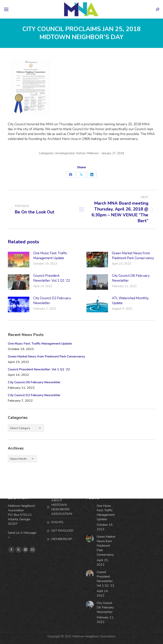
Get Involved (62, 531)
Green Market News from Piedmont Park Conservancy (133, 256)
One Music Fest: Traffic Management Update (50, 256)
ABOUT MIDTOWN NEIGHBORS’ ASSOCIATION (62, 507)
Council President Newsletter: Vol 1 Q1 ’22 (52, 278)
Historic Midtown (87, 153)
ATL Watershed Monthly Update (130, 301)
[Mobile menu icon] (6, 9)
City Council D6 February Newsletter (131, 278)
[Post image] (19, 260)
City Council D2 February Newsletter (52, 301)
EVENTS (57, 522)
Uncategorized (65, 153)
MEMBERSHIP (62, 539)
